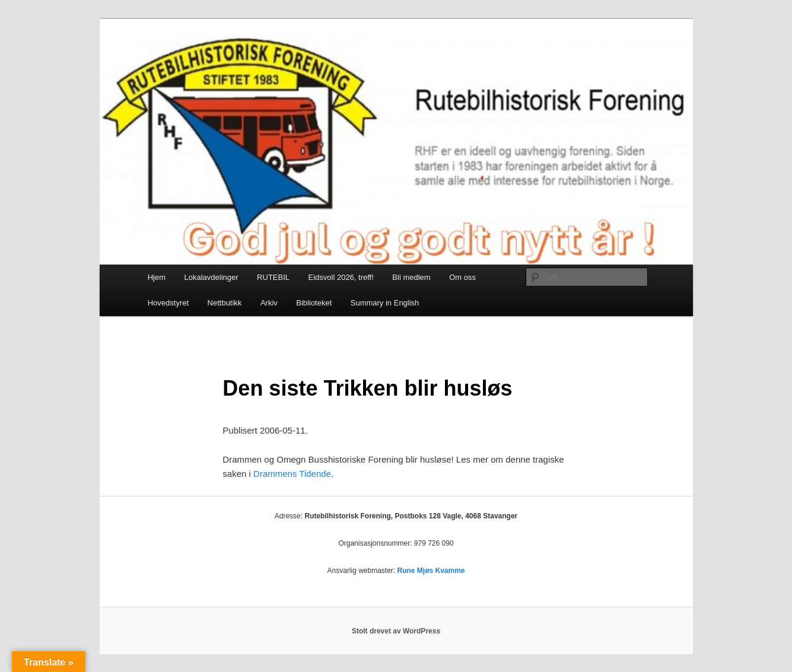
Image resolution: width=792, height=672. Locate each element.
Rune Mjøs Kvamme (431, 571)
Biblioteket (314, 303)
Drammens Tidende (292, 474)
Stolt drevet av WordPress (396, 631)
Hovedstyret (168, 303)
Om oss (462, 277)
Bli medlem (411, 277)
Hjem (157, 277)
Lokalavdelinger (211, 277)
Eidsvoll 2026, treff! (341, 277)
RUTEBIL (273, 277)
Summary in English (385, 303)
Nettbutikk (225, 303)
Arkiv (269, 303)
